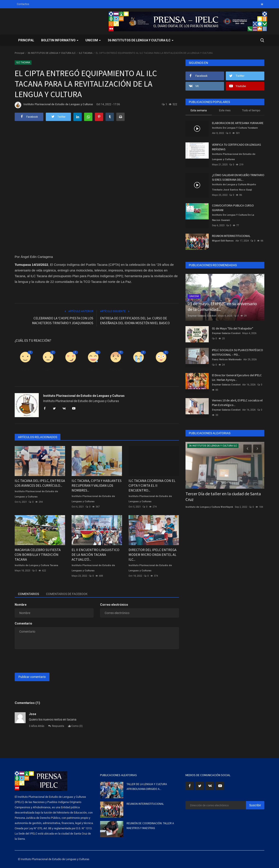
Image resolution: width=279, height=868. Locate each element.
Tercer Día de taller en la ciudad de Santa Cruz (223, 496)
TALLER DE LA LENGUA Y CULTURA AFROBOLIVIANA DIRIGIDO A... (147, 787)
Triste (139, 369)
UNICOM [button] (93, 40)
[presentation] (48, 661)
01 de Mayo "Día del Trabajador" (233, 328)
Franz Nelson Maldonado (227, 360)
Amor (71, 369)
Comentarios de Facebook (67, 594)
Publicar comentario (32, 677)
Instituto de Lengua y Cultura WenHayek (209, 507)
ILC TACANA (86, 53)
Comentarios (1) (27, 703)
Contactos (23, 4)
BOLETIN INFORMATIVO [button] (60, 40)
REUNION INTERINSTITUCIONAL (231, 236)
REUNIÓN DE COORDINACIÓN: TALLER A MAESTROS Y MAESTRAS (150, 826)
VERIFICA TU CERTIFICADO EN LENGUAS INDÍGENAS (237, 147)
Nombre (21, 605)
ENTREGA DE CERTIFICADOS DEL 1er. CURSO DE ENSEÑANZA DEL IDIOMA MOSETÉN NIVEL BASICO (135, 321)
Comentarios (28, 594)
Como (25, 369)
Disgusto (48, 369)
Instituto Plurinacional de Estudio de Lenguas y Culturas (54, 105)
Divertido (93, 369)
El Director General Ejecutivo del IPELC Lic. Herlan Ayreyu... (237, 377)
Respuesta (56, 726)
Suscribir (255, 805)
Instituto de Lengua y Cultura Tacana (36, 565)
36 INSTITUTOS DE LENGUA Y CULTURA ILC (52, 53)
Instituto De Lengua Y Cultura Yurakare (235, 128)
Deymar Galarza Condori (202, 316)
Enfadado (116, 369)
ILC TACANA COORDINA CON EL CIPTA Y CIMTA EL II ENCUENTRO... (152, 485)
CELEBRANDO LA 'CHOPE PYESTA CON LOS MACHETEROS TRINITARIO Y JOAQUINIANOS (63, 321)
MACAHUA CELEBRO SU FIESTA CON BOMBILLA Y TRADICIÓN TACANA (38, 555)
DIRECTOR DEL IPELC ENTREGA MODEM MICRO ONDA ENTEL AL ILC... (153, 555)
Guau (161, 369)
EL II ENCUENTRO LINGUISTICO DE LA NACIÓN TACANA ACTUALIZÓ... (95, 555)
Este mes (225, 110)
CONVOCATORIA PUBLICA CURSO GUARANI (233, 208)
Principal (26, 40)
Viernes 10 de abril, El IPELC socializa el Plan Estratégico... (237, 403)
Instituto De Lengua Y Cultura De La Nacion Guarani (233, 218)
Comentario (23, 623)
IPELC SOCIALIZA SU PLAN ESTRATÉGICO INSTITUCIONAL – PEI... (238, 352)
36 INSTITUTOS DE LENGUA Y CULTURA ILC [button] (141, 40)
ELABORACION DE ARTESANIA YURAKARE (238, 123)
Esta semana (199, 110)
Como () (75, 726)
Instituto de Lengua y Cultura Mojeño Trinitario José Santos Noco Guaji (234, 187)
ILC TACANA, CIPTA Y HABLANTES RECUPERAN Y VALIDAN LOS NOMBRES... (97, 485)
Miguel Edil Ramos (223, 241)
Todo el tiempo (251, 110)
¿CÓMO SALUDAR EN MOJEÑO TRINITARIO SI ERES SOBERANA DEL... (238, 177)
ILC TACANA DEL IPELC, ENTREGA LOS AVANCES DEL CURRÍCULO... (40, 483)
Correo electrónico (114, 605)
